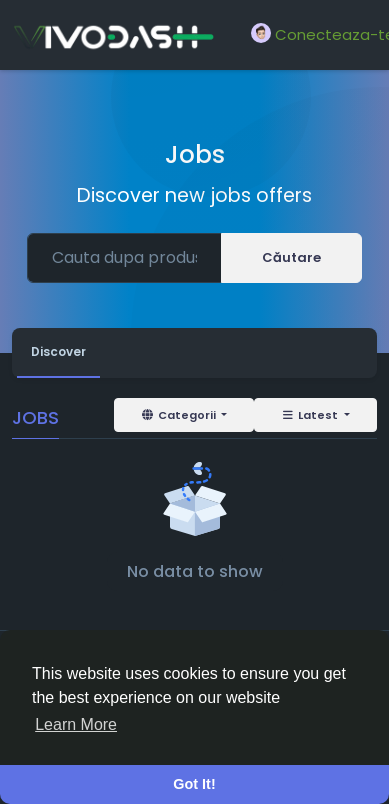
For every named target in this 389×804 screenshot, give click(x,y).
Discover (58, 351)
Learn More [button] (76, 724)
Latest (311, 415)
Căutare (291, 257)
